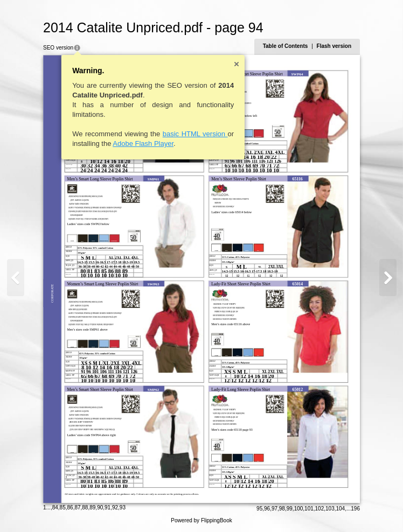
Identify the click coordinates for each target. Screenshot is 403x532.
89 (92, 507)
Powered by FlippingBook (201, 520)
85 (63, 507)
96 (267, 509)
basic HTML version (195, 134)
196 (355, 509)
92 (115, 507)
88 (85, 507)
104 (341, 509)
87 (77, 507)
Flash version (334, 46)
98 (282, 509)
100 (299, 509)
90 (100, 507)
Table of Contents (286, 46)
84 (55, 507)
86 (70, 507)
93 (123, 507)
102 (320, 509)
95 (259, 509)
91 (107, 507)
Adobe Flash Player (143, 143)
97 (275, 509)
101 (309, 509)
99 (290, 509)
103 (330, 509)
